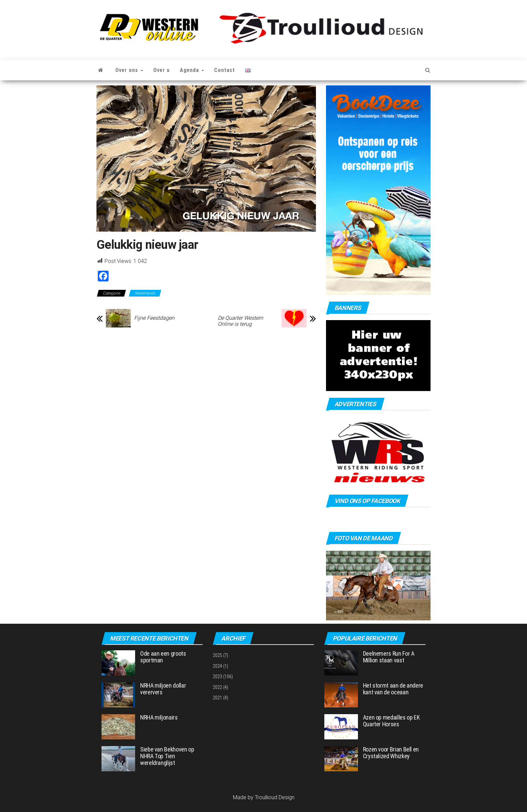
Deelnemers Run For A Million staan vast (389, 657)
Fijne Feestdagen (154, 318)
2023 (217, 676)
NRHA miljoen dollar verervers (163, 689)
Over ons (129, 70)
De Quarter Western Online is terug (240, 321)
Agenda (192, 70)
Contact (225, 70)
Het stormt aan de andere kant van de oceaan (393, 689)
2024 (217, 666)
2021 (217, 698)
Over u (161, 70)
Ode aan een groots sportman (163, 657)
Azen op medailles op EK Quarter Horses (391, 721)
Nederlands (145, 293)
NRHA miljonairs (159, 717)
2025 (217, 655)
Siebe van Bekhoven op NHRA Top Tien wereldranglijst (167, 756)
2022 (217, 687)
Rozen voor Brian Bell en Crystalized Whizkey (391, 753)
